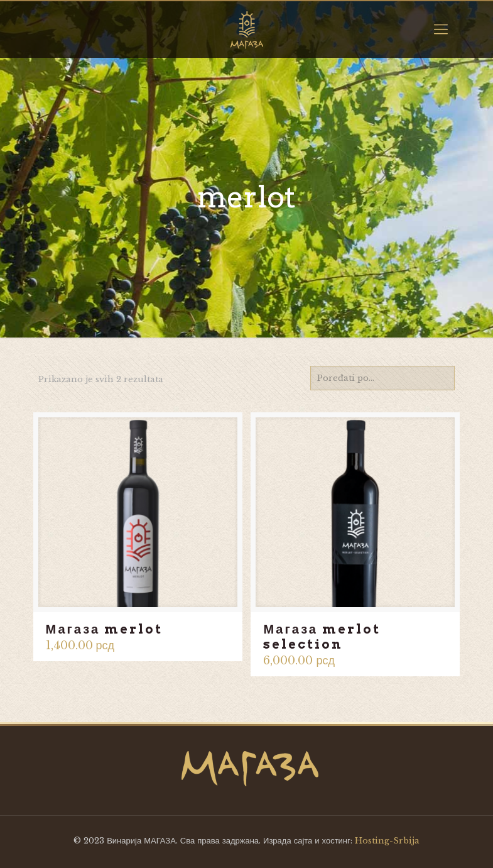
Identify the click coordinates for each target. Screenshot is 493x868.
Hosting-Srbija (387, 841)
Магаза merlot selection (322, 637)
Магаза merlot (105, 629)
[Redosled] (382, 378)
